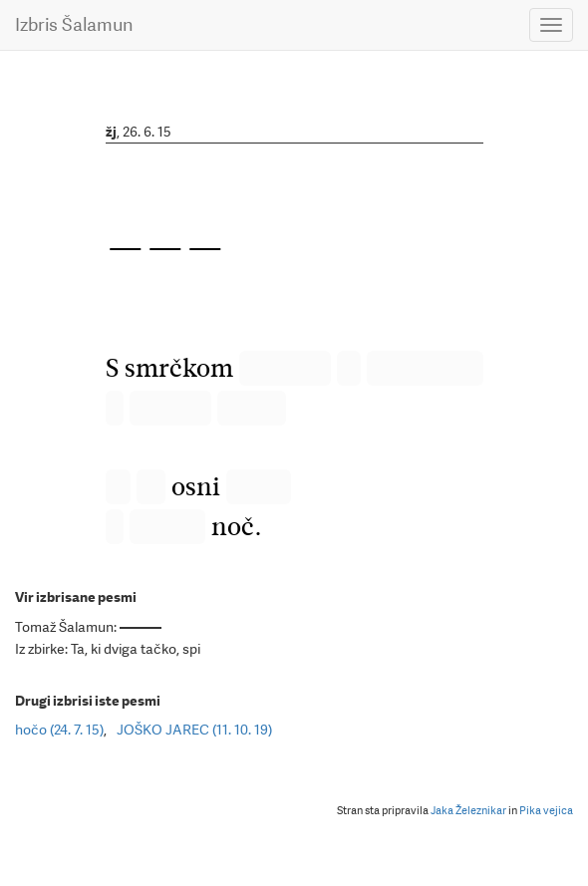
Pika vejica (546, 811)
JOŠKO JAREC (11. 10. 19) (194, 730)
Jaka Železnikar (468, 811)
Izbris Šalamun (74, 24)
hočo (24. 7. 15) (59, 730)
